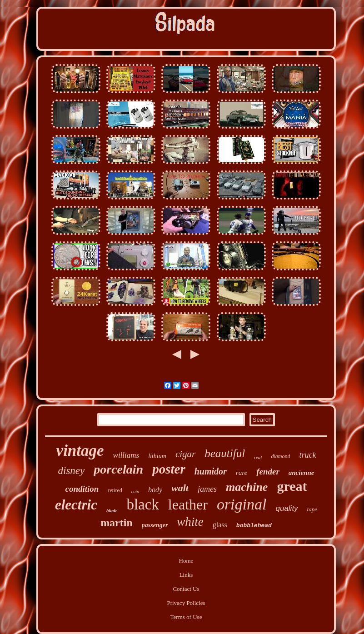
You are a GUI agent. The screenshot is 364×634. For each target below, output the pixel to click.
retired (115, 490)
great (292, 486)
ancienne (302, 473)
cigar (185, 454)
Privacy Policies (186, 603)
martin (117, 523)
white (190, 522)
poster (169, 469)
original (242, 504)
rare (242, 473)
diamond (280, 456)
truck (307, 455)
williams (126, 455)
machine (247, 487)
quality (287, 508)
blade (112, 510)
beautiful (225, 453)
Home (186, 561)
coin (135, 492)
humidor (211, 471)
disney (72, 471)
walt (180, 488)
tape (312, 509)
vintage (80, 451)
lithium (157, 456)
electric (76, 505)
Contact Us (186, 589)
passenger (155, 525)
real (258, 457)
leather (188, 504)
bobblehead (254, 526)
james (207, 489)
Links (186, 575)
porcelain (118, 469)
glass (220, 525)
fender (268, 472)
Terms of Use (186, 617)
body (155, 490)
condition (82, 489)
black (142, 504)
